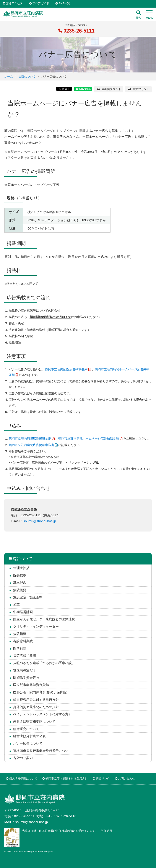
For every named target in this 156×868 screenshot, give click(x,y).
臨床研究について (26, 729)
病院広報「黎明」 (26, 656)
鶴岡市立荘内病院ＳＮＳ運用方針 (67, 779)
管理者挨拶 (21, 568)
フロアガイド (41, 4)
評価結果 (107, 831)
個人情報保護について (23, 779)
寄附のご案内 (23, 758)
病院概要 (20, 590)
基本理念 (20, 583)
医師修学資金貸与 (26, 678)
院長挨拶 (20, 575)
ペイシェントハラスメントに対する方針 (42, 714)
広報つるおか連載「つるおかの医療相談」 (44, 663)
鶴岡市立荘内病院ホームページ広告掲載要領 (89, 438)
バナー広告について (28, 743)
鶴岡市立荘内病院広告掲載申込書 (31, 445)
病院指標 (20, 634)
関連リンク (103, 779)
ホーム (9, 76)
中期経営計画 (23, 612)
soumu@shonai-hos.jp (40, 521)
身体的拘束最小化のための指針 (36, 707)
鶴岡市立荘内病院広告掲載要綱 (66, 369)
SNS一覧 (64, 4)
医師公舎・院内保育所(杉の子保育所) (40, 692)
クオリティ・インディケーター (36, 626)
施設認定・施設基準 (28, 597)
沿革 (16, 605)
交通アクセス (14, 4)
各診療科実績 (23, 641)
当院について (27, 76)
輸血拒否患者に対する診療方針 (36, 700)
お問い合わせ (127, 779)
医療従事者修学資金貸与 (31, 685)
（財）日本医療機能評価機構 (49, 831)
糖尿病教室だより (26, 670)
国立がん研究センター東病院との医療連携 (44, 619)
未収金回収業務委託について (34, 721)
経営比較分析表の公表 (29, 736)
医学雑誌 (20, 648)
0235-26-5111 (78, 31)
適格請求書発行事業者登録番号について (42, 751)
